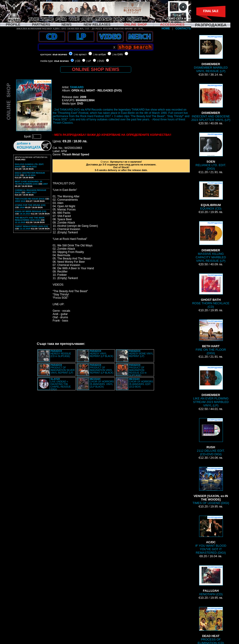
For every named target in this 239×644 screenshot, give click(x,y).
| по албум (100, 54)
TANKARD (77, 87)
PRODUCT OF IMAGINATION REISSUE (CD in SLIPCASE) (138, 370)
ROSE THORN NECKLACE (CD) (211, 291)
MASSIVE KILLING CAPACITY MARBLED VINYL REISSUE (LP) (211, 242)
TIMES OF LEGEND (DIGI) (211, 486)
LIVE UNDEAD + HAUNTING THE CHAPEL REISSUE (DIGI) (61, 384)
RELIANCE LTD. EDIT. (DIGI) (211, 151)
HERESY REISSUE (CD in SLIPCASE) (61, 354)
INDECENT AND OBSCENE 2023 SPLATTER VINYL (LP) (211, 103)
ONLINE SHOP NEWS (96, 69)
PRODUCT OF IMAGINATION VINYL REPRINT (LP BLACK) (102, 369)
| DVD (101, 61)
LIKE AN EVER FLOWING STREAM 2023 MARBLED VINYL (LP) (211, 387)
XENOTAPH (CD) (211, 581)
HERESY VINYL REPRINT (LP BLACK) (102, 354)
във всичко (60, 54)
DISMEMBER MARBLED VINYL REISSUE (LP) (211, 54)
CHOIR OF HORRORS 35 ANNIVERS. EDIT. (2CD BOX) (141, 383)
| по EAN (118, 54)
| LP (89, 61)
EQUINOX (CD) (211, 196)
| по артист (80, 54)
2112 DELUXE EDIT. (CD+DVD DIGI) (211, 437)
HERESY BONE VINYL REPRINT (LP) (141, 354)
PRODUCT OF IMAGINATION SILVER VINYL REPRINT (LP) (63, 369)
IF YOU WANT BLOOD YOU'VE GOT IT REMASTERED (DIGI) (211, 535)
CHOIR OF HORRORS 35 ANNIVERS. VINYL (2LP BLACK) (102, 383)
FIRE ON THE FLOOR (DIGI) (211, 337)
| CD (78, 61)
